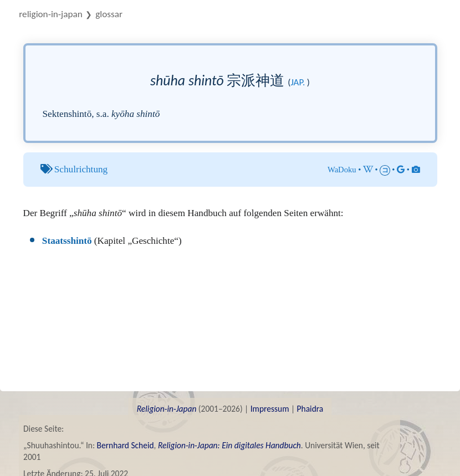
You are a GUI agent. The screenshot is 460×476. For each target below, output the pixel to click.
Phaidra (310, 409)
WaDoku (342, 170)
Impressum (270, 409)
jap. (298, 82)
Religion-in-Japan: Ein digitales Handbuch (229, 445)
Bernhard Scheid (126, 445)
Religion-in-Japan (50, 14)
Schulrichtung (81, 169)
